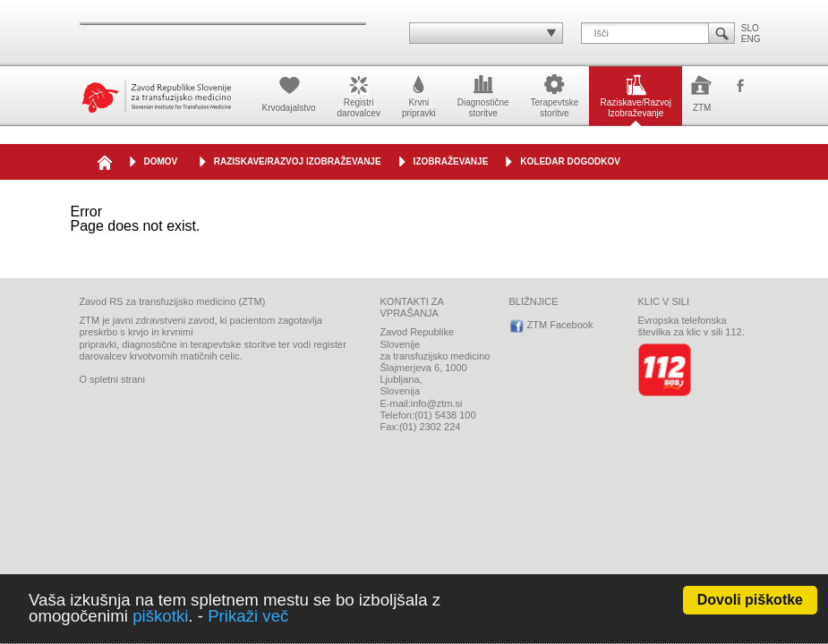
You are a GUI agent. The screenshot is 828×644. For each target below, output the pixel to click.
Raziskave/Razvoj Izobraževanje (298, 161)
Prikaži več (248, 616)
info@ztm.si (437, 403)
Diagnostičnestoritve (483, 95)
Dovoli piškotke (750, 600)
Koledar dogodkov (570, 161)
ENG (751, 39)
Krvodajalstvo (289, 92)
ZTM (702, 92)
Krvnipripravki (419, 95)
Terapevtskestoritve (555, 95)
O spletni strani (112, 379)
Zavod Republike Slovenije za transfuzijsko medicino (157, 96)
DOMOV (161, 161)
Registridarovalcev (359, 95)
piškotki (160, 616)
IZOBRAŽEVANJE (451, 161)
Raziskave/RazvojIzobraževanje (635, 95)
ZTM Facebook (740, 87)
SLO (750, 28)
